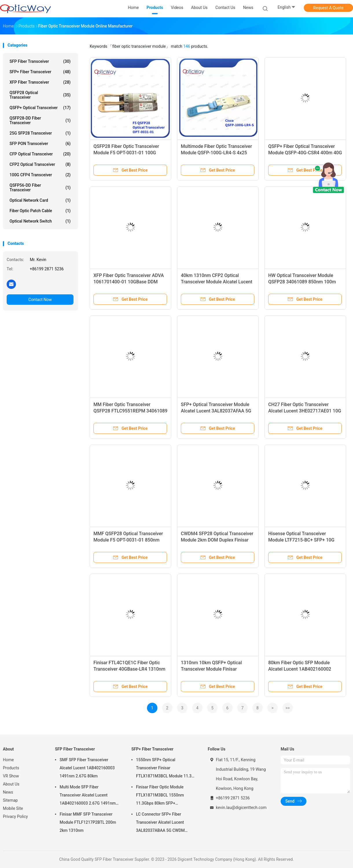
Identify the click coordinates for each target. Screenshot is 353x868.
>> (288, 708)
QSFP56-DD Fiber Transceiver (40, 188)
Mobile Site (13, 808)
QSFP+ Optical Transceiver (40, 108)
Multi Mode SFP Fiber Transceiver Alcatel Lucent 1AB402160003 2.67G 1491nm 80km (88, 796)
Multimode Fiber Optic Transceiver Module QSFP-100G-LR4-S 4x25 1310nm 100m (216, 153)
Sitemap (10, 800)
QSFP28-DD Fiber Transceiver (40, 120)
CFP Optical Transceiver (40, 154)
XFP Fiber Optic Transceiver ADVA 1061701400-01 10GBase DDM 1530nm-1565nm (129, 282)
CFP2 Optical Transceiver (40, 164)
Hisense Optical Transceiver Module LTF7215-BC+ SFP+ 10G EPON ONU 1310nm (301, 540)
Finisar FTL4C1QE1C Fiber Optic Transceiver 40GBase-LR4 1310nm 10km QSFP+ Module (129, 669)
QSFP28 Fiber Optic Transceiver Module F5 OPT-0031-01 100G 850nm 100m (126, 153)
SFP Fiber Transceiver (40, 61)
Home (8, 760)
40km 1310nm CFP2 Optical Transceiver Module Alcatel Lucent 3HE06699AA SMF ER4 (217, 282)
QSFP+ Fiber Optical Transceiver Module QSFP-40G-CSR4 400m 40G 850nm (305, 153)
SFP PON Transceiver (40, 144)
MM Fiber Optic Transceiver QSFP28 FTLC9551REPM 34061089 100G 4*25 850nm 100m (130, 411)
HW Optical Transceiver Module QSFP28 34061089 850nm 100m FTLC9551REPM (302, 282)
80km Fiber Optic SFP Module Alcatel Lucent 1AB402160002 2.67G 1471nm (300, 669)
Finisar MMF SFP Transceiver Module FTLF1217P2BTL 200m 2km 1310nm (88, 822)
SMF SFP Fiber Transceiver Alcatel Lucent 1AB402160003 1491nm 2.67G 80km (87, 768)
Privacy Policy (15, 816)
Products (11, 768)
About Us (11, 784)
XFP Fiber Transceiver (40, 82)
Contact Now (40, 300)
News (8, 792)
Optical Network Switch (40, 221)
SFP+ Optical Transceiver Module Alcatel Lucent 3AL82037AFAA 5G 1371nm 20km (216, 411)
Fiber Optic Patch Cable (40, 211)
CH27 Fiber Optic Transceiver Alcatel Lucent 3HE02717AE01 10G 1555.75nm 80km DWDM (305, 411)
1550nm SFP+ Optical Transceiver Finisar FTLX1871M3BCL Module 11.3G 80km (165, 769)
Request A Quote (328, 8)
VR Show (11, 776)
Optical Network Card (40, 200)
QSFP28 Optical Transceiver (40, 95)
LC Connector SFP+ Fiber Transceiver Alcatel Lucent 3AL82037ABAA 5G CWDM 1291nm (160, 823)
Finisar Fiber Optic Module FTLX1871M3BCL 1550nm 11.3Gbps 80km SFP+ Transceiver (160, 796)
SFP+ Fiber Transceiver (40, 72)
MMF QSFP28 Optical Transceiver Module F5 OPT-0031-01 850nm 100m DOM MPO (128, 540)
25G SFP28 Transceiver (40, 133)
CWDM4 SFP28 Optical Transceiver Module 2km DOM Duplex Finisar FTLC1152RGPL (217, 540)
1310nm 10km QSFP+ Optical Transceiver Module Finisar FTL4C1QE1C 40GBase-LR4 (211, 669)
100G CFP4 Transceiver (40, 175)
